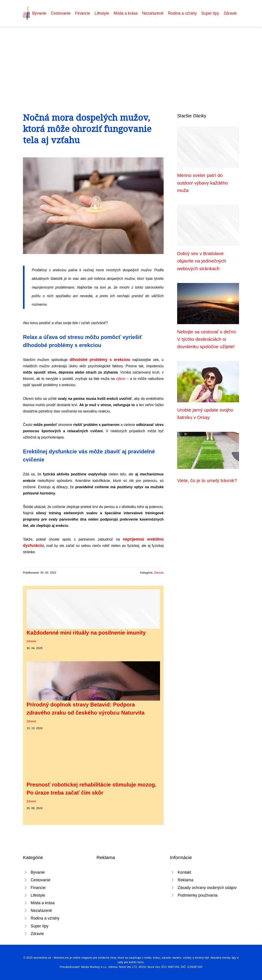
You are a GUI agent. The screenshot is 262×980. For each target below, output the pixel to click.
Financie (83, 13)
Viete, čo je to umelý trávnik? (207, 480)
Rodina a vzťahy (182, 13)
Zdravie (230, 13)
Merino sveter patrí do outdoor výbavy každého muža (202, 183)
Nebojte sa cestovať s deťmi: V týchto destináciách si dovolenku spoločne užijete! (207, 339)
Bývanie (39, 13)
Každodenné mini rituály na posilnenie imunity (86, 633)
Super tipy (210, 13)
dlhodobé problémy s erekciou (100, 360)
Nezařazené (153, 13)
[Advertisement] (131, 60)
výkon (121, 379)
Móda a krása (126, 13)
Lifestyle (102, 13)
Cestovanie (61, 13)
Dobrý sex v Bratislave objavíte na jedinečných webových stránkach (202, 261)
